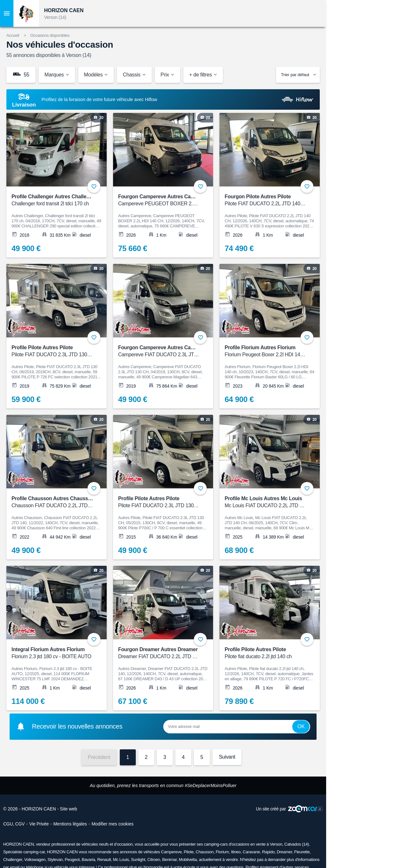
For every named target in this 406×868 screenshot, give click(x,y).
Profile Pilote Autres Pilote (52, 351)
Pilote (189, 852)
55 (21, 75)
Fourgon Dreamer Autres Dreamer (159, 653)
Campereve (171, 852)
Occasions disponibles (50, 35)
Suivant (227, 757)
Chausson (205, 852)
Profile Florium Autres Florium (265, 351)
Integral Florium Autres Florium (52, 653)
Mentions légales (70, 824)
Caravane (251, 852)
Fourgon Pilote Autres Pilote (265, 200)
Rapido (268, 852)
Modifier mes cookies (112, 824)
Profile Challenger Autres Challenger (54, 200)
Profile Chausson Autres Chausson (53, 502)
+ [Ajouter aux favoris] (94, 186)
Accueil (13, 35)
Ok (301, 726)
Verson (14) (55, 17)
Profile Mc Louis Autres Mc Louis (265, 502)
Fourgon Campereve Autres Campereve (165, 200)
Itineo (236, 852)
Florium (222, 852)
